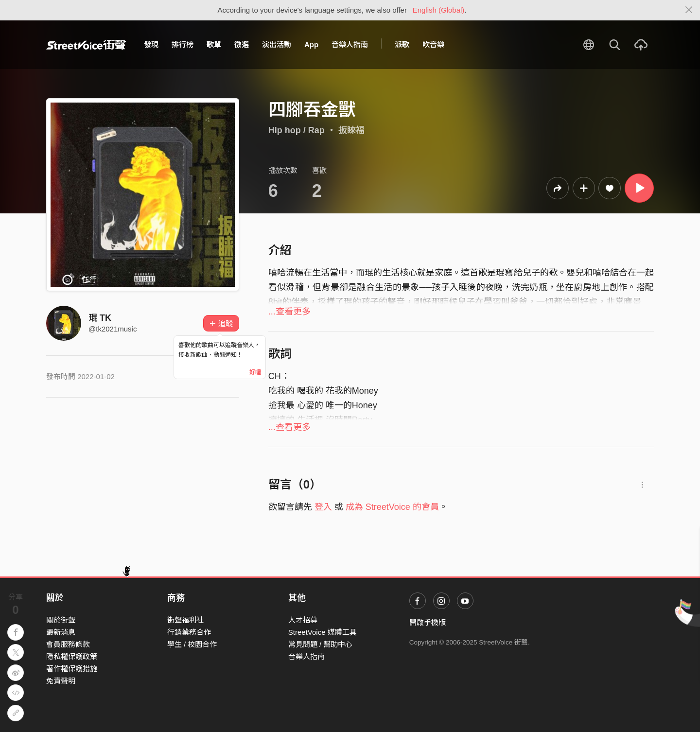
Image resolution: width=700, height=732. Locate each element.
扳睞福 (351, 130)
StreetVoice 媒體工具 (323, 632)
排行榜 (183, 44)
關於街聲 (61, 620)
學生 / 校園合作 (192, 644)
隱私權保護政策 (72, 656)
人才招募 (303, 620)
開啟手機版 (428, 622)
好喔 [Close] (255, 372)
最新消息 (61, 632)
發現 (151, 44)
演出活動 (277, 44)
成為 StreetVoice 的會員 (392, 507)
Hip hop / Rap (297, 130)
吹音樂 (433, 44)
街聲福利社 (185, 620)
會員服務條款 (68, 644)
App (311, 44)
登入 (323, 507)
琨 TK (100, 318)
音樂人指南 (350, 44)
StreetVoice (86, 45)
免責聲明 (61, 681)
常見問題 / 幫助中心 (321, 644)
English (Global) (439, 10)
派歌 (402, 44)
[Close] (689, 10)
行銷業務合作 (189, 632)
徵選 (242, 44)
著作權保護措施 (72, 669)
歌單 (214, 44)
